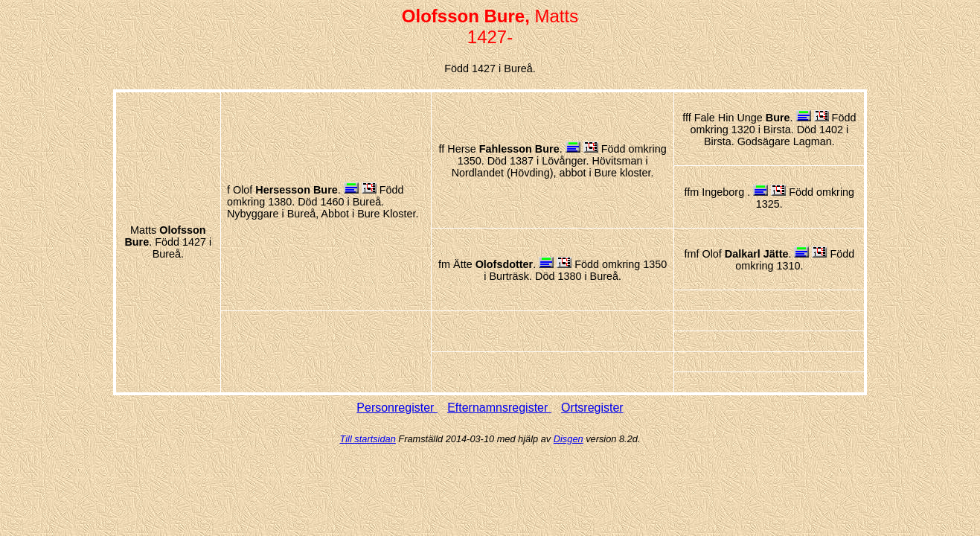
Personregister (397, 408)
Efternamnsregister (499, 408)
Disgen (569, 439)
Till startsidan (368, 439)
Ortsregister (592, 408)
